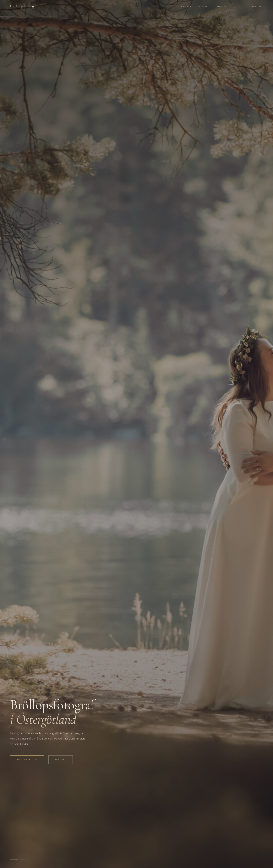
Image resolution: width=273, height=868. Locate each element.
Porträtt (204, 7)
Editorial (223, 7)
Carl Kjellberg (22, 6)
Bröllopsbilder (27, 760)
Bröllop (186, 7)
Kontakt (258, 7)
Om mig (241, 7)
